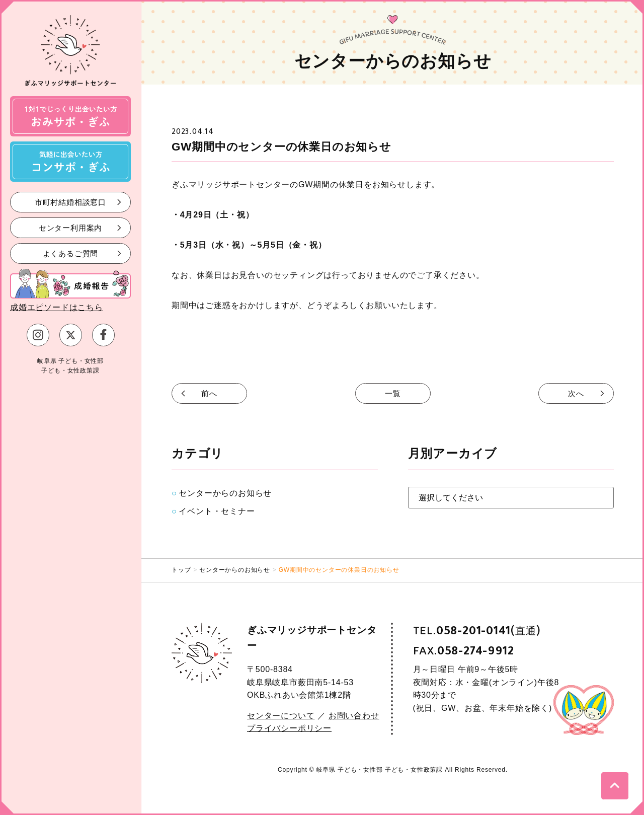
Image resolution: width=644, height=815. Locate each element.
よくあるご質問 (71, 253)
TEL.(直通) (477, 631)
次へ (576, 393)
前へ (209, 393)
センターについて (281, 716)
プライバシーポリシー (289, 728)
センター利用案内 (70, 227)
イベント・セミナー (217, 511)
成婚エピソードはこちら (57, 307)
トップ (181, 570)
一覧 (393, 393)
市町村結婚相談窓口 (70, 202)
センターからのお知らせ (225, 493)
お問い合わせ (354, 716)
